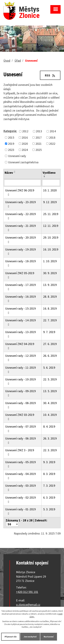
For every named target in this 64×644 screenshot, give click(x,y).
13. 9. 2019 (50, 285)
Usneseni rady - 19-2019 (20, 251)
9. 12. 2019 (50, 202)
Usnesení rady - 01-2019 (20, 511)
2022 (52, 144)
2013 (39, 131)
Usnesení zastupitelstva (23, 162)
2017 (39, 138)
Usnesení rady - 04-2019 (20, 476)
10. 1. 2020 (50, 190)
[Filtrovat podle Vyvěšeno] (51, 183)
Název (9, 173)
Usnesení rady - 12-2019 (20, 358)
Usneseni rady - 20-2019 (20, 239)
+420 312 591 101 (27, 592)
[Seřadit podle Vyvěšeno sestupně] (45, 177)
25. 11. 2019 (51, 214)
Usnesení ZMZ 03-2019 (20, 417)
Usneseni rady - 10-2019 (20, 381)
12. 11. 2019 (51, 226)
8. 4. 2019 (49, 426)
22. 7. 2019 (50, 320)
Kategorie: (10, 131)
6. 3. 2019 (49, 497)
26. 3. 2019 (50, 438)
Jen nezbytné (30, 637)
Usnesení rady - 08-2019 (20, 405)
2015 (11, 138)
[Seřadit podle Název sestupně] (15, 172)
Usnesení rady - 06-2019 (20, 440)
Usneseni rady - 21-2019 (20, 228)
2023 (11, 150)
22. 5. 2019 (50, 379)
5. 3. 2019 (49, 509)
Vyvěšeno (49, 173)
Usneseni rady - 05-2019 (20, 464)
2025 (39, 150)
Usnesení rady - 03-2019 (20, 488)
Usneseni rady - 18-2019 (20, 263)
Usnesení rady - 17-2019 (20, 287)
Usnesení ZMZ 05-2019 (20, 275)
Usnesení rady (17, 156)
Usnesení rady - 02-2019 (20, 499)
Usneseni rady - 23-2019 (20, 204)
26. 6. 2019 (50, 356)
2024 (25, 150)
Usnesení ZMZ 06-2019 (20, 192)
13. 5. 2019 (50, 391)
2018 (52, 138)
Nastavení (49, 637)
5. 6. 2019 (49, 368)
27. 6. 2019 (50, 344)
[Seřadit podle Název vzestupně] (15, 171)
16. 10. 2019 (51, 249)
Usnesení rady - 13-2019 (20, 334)
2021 (39, 144)
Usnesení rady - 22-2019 (20, 216)
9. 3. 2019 (49, 462)
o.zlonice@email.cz (28, 605)
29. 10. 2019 (51, 237)
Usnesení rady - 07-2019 (20, 428)
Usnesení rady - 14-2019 (20, 322)
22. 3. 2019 (50, 450)
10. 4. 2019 (50, 415)
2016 (25, 138)
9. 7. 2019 (49, 332)
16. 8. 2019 (50, 308)
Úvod (7, 61)
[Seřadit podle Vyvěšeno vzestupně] (45, 175)
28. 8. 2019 (50, 297)
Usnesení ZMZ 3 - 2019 (20, 452)
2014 (53, 131)
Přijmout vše (11, 637)
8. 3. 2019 (49, 474)
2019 (11, 144)
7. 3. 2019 (49, 486)
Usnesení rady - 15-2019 (20, 310)
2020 (25, 144)
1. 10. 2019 (50, 261)
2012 (25, 131)
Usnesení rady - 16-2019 (20, 299)
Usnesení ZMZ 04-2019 (20, 346)
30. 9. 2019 (50, 273)
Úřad (18, 61)
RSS (50, 75)
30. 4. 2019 (50, 403)
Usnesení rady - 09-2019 (20, 393)
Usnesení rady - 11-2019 (20, 370)
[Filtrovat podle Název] (23, 183)
